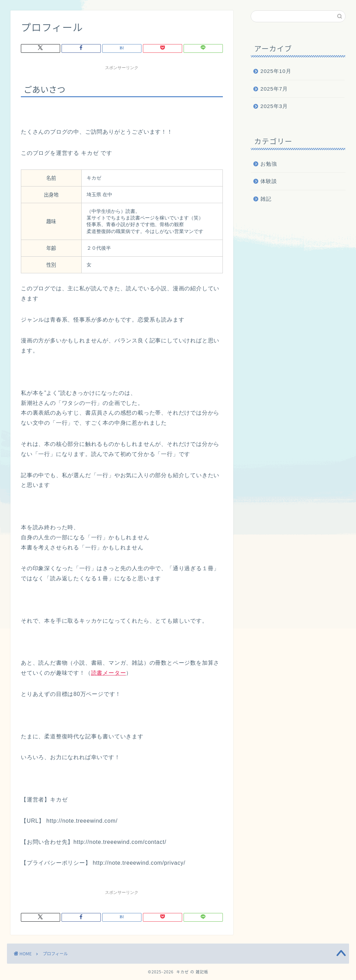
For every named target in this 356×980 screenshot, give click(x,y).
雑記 (266, 199)
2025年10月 (276, 71)
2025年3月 (274, 106)
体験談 (269, 181)
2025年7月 (274, 89)
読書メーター (109, 673)
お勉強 (269, 164)
